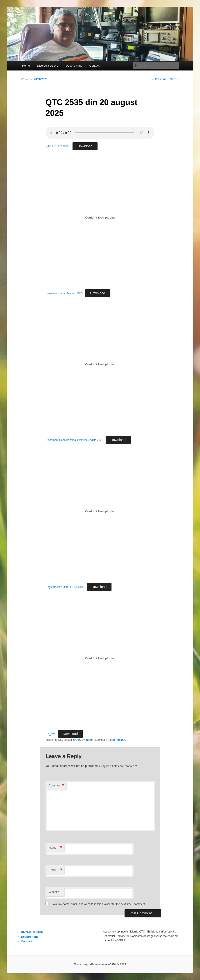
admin (90, 740)
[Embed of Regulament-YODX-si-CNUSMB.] (100, 511)
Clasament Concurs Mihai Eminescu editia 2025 (74, 440)
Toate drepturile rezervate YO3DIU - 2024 (100, 964)
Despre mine (74, 66)
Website (54, 892)
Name (55, 848)
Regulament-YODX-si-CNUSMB (65, 587)
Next (174, 79)
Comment (56, 786)
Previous (159, 79)
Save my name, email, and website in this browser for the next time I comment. (99, 904)
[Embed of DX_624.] (100, 658)
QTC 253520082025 (58, 146)
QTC (78, 740)
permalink (119, 740)
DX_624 (50, 734)
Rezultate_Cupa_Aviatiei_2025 (64, 293)
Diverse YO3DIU (48, 66)
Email (55, 870)
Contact (94, 66)
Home (26, 66)
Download (85, 146)
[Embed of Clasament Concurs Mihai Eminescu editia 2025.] (100, 364)
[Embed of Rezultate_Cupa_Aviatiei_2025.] (100, 217)
